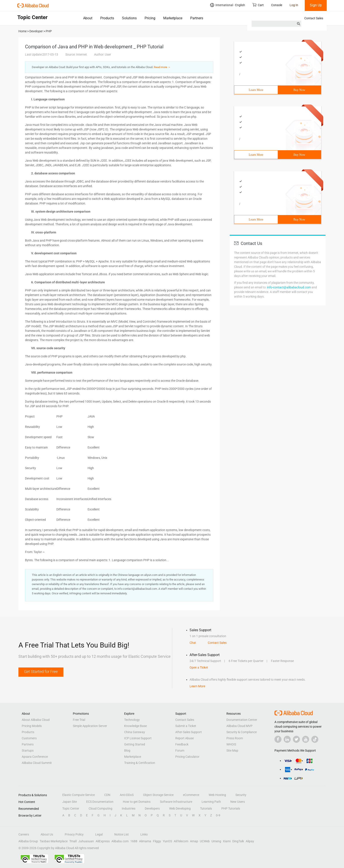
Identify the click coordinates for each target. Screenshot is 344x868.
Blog (127, 750)
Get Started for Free (41, 672)
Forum (180, 750)
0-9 (218, 815)
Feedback (182, 744)
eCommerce (191, 795)
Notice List (122, 834)
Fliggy (157, 841)
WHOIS (231, 744)
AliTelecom (181, 841)
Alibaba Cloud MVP (239, 726)
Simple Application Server (90, 726)
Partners (197, 18)
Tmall (73, 841)
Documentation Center (242, 720)
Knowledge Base (135, 726)
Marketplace (173, 18)
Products (107, 18)
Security (241, 795)
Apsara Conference (35, 757)
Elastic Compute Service (79, 795)
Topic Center (71, 808)
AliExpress (103, 841)
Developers (152, 808)
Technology (132, 720)
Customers (29, 738)
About (88, 18)
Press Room (235, 738)
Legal (99, 834)
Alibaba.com (120, 841)
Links (144, 834)
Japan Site (70, 802)
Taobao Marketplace (54, 841)
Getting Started (135, 744)
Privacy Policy (74, 834)
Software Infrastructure (176, 802)
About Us (47, 834)
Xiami (227, 841)
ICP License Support (138, 738)
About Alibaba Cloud (36, 720)
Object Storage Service (158, 795)
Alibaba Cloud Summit (37, 763)
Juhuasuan (86, 841)
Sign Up (316, 5)
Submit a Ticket (186, 726)
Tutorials (206, 808)
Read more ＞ (162, 67)
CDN (107, 795)
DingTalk (238, 841)
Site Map (232, 750)
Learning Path (211, 802)
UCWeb (205, 841)
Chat (193, 643)
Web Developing (180, 808)
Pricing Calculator (187, 757)
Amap (194, 841)
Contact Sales (314, 18)
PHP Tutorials (231, 808)
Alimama (145, 841)
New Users (238, 802)
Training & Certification (140, 763)
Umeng (216, 841)
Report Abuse (185, 738)
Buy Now (299, 90)
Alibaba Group (28, 841)
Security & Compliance (242, 732)
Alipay (250, 841)
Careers (24, 834)
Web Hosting (217, 795)
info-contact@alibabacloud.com (289, 287)
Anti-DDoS (127, 795)
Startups (28, 750)
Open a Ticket (199, 667)
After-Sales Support (189, 732)
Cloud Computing (100, 808)
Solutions (129, 18)
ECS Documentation (100, 802)
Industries (129, 808)
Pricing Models (32, 726)
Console (277, 5)
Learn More (256, 90)
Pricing (150, 18)
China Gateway (135, 732)
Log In (294, 5)
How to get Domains (137, 802)
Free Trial (79, 720)
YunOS (167, 841)
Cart (258, 5)
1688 (134, 841)
